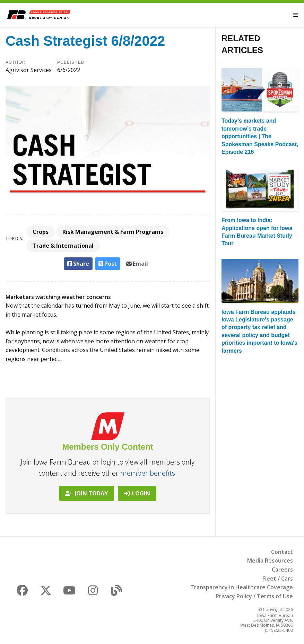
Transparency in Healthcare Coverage (242, 587)
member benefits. (149, 473)
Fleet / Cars (278, 579)
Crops (41, 232)
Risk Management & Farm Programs (113, 232)
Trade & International (63, 246)
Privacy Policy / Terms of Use (254, 596)
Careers (282, 570)
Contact (282, 552)
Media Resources (270, 561)
